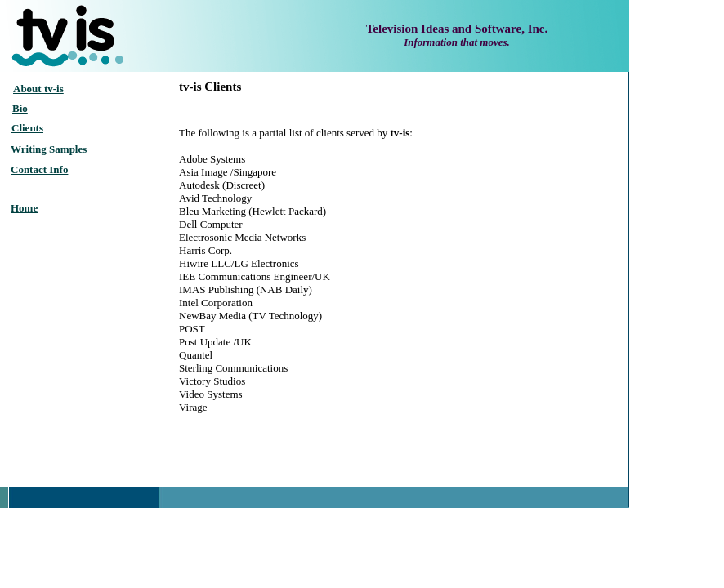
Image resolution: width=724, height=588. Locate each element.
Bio (20, 108)
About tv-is (38, 89)
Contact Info (39, 169)
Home (24, 208)
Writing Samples (49, 149)
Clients (27, 128)
